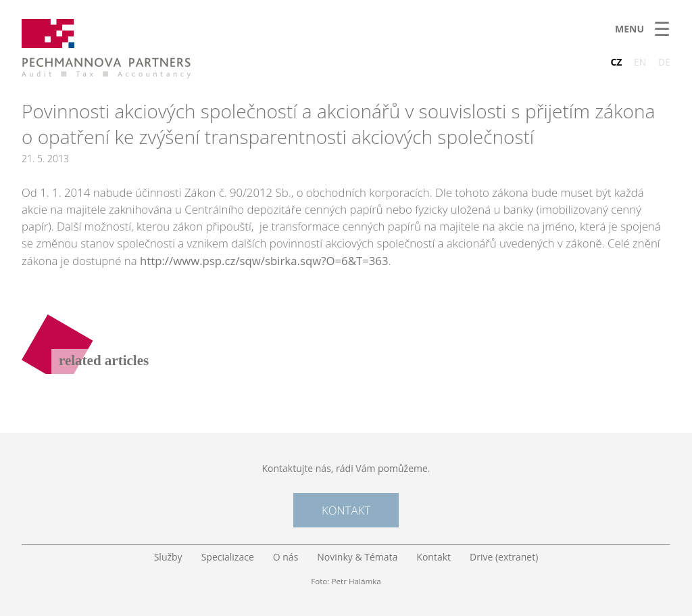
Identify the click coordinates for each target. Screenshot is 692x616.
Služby (168, 557)
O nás (286, 557)
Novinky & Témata (357, 557)
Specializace (228, 557)
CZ (616, 62)
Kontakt (346, 510)
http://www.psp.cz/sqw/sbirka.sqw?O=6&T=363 (264, 261)
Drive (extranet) (504, 557)
